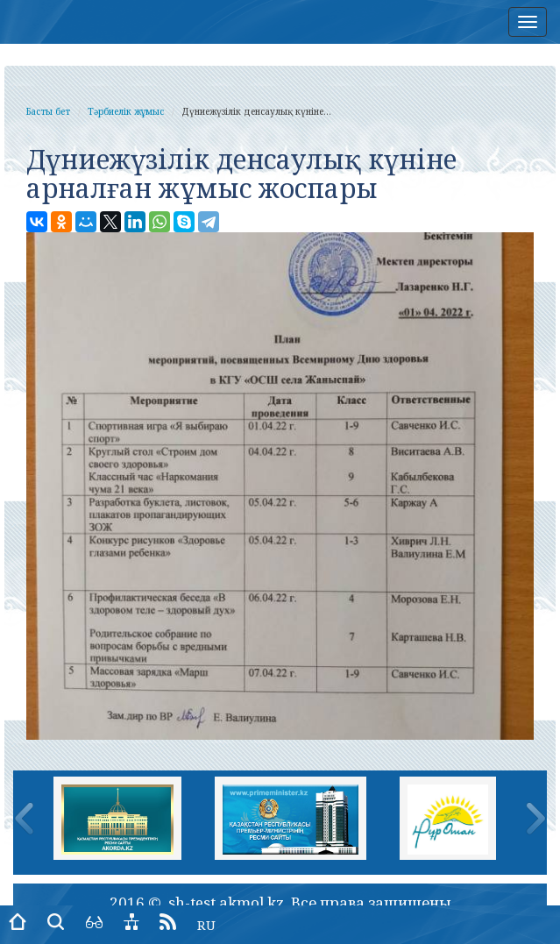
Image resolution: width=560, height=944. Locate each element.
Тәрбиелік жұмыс (126, 111)
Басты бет (48, 111)
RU (206, 925)
